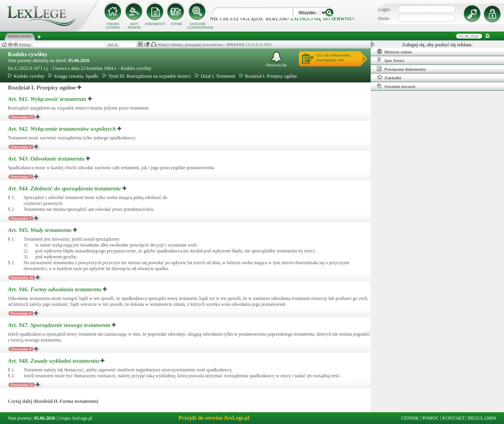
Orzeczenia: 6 (21, 313)
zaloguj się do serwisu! (322, 19)
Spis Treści (390, 60)
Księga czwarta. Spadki (73, 76)
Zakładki (389, 77)
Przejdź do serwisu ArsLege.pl (214, 418)
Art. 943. (47, 159)
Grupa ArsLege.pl (75, 418)
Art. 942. (63, 129)
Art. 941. (48, 99)
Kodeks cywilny (28, 54)
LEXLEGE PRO (259, 45)
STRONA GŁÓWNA (113, 26)
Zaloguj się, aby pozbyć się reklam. (438, 45)
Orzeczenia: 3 (21, 218)
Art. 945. (40, 230)
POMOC (431, 418)
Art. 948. (54, 361)
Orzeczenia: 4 (21, 147)
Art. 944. (65, 188)
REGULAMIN (482, 418)
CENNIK (176, 24)
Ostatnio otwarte (396, 86)
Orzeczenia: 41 (22, 278)
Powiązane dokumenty (401, 69)
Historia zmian (394, 51)
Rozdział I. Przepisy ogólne (268, 76)
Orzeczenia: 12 (22, 117)
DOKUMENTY (155, 24)
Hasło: (384, 18)
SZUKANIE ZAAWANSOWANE (198, 26)
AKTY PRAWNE (134, 26)
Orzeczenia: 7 (21, 177)
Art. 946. (55, 289)
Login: (384, 9)
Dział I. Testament (215, 76)
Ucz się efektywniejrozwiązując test (333, 57)
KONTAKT (454, 418)
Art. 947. (60, 325)
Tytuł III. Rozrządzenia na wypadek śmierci (146, 76)
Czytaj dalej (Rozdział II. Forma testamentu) (53, 401)
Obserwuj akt (277, 59)
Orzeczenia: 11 (22, 385)
